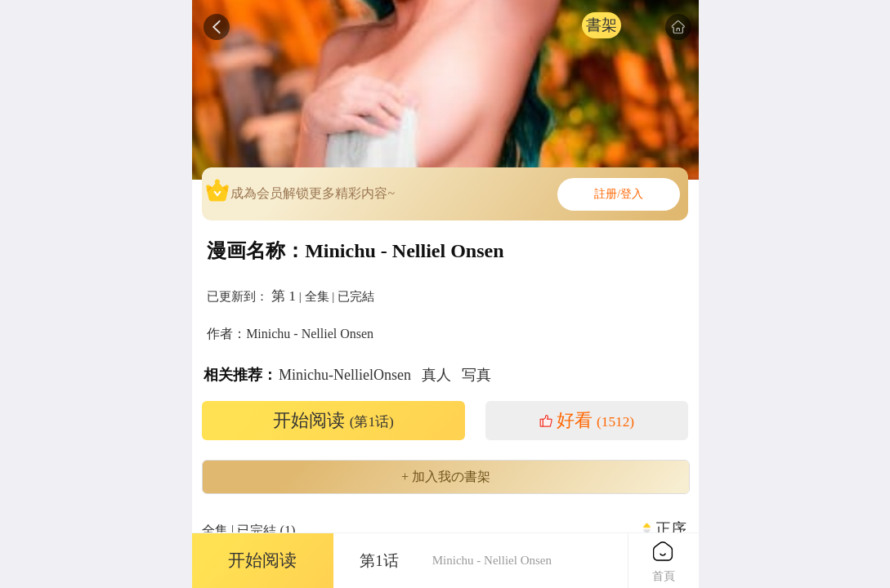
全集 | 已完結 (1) (249, 530)
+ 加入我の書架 (446, 477)
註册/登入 (619, 194)
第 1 (284, 296)
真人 (436, 375)
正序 (671, 529)
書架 (602, 25)
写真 (476, 375)
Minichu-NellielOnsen (345, 375)
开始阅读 (333, 421)
